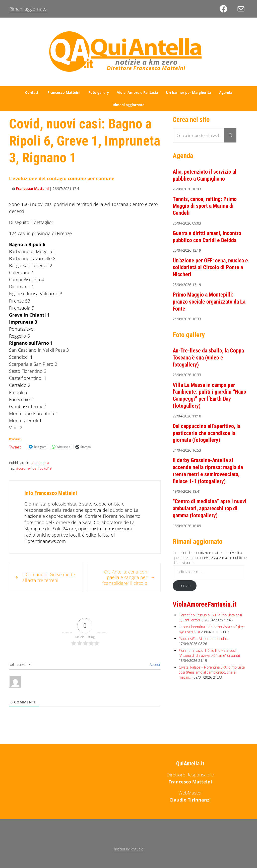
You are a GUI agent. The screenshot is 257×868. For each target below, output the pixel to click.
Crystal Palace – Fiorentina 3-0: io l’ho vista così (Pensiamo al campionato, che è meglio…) (212, 672)
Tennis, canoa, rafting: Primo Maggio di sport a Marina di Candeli (205, 206)
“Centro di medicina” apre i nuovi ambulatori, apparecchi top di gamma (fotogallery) (210, 508)
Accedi (154, 664)
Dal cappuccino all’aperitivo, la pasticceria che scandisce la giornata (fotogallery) (207, 433)
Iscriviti (185, 586)
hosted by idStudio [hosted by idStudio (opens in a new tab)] (129, 849)
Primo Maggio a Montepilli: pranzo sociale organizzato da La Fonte (209, 302)
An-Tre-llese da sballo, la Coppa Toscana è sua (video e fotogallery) (208, 357)
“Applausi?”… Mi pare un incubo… (204, 639)
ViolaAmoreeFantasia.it (205, 604)
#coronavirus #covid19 (34, 468)
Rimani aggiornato (28, 9)
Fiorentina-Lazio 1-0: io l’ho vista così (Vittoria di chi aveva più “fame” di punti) (209, 653)
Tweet (15, 446)
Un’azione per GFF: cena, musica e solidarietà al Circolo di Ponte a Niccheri (210, 267)
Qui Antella (40, 463)
